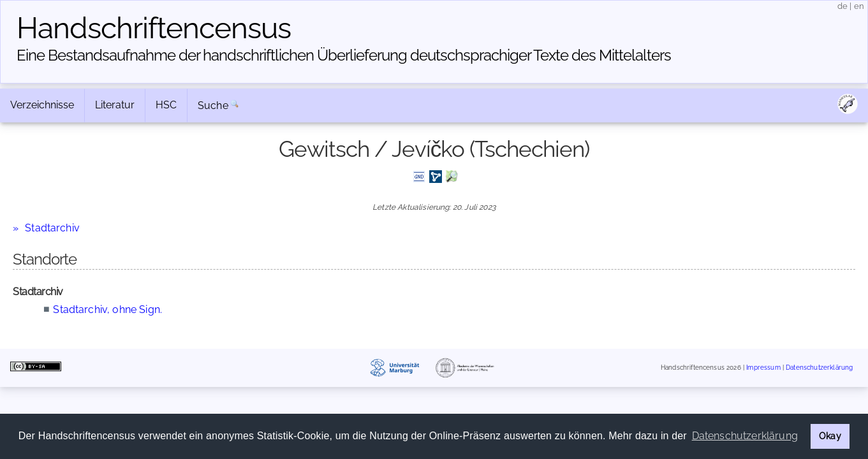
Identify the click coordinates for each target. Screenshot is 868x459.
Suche (213, 106)
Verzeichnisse (42, 105)
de (842, 6)
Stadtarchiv (52, 228)
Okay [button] (830, 436)
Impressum (763, 368)
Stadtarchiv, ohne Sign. (107, 310)
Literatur (115, 105)
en (859, 6)
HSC (166, 105)
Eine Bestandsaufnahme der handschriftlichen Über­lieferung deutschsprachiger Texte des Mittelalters (344, 55)
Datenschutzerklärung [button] (745, 436)
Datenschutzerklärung (819, 368)
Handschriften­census (154, 28)
